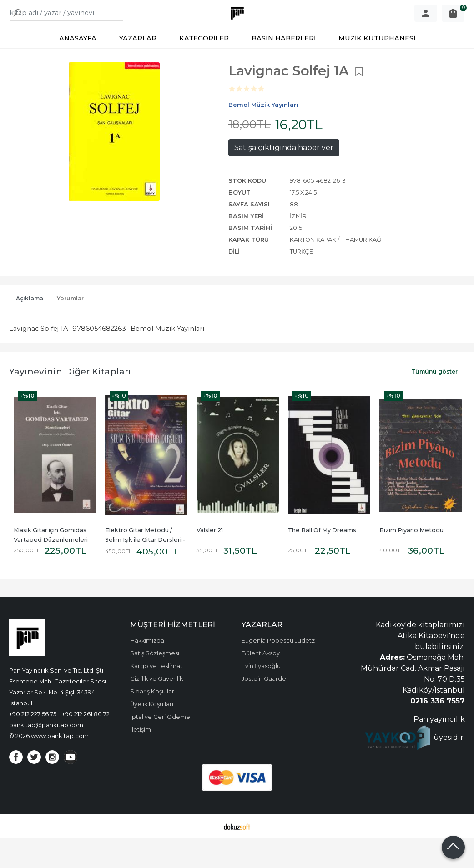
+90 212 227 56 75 (33, 743)
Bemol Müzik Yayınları (167, 358)
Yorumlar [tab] (70, 328)
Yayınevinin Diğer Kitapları (70, 401)
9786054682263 (99, 358)
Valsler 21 (210, 560)
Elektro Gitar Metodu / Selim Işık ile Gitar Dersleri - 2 (146, 569)
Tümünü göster (434, 401)
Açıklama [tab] (30, 328)
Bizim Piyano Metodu (411, 560)
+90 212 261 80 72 (86, 743)
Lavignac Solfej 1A (38, 358)
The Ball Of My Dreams (322, 560)
